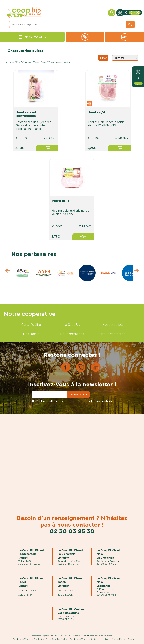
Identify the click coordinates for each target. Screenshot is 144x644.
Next (138, 272)
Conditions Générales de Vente (97, 636)
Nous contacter (113, 334)
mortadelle (61, 201)
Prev (6, 272)
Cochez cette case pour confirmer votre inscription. (74, 401)
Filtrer (103, 58)
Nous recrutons (72, 334)
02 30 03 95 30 (72, 531)
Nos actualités (113, 325)
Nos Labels (31, 334)
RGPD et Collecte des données (66, 636)
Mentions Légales (40, 636)
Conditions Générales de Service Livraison (89, 639)
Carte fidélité (31, 325)
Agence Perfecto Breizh (123, 639)
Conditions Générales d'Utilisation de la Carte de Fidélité (40, 639)
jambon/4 (97, 112)
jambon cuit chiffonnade (26, 114)
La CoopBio (72, 325)
